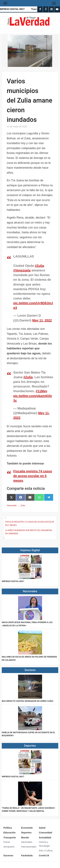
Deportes (26, 832)
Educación (9, 832)
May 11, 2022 (42, 320)
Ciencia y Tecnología (44, 844)
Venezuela (12, 505)
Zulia (23, 505)
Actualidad (45, 837)
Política (8, 828)
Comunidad (46, 832)
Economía (27, 828)
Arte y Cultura (46, 851)
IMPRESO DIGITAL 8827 (13, 9)
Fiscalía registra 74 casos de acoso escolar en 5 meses (33, 476)
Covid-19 (44, 855)
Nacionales (27, 842)
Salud (42, 828)
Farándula (27, 855)
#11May (41, 391)
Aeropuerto (9, 847)
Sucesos (8, 855)
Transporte (10, 837)
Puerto (7, 842)
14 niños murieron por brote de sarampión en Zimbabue (29, 532)
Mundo (25, 837)
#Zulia (40, 266)
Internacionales (29, 847)
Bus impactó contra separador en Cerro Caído (28, 701)
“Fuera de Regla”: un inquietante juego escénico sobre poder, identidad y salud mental (28, 810)
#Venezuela (22, 270)
